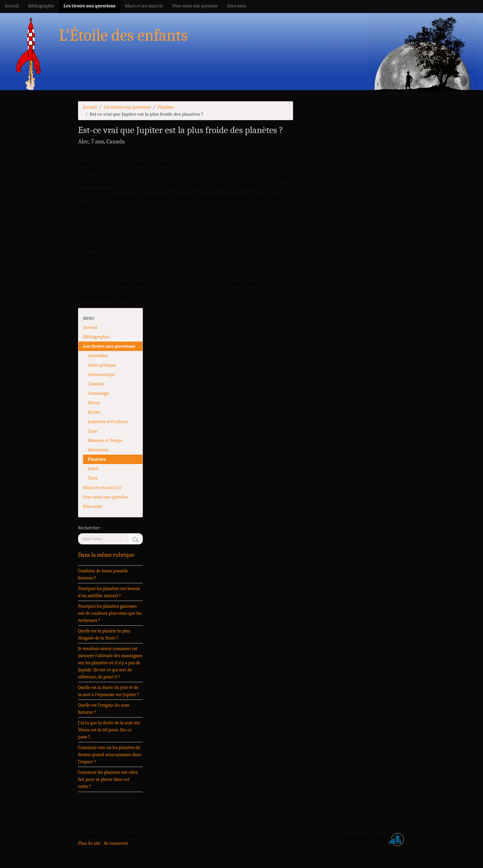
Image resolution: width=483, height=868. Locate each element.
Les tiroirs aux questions (127, 107)
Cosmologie (99, 393)
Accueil (90, 107)
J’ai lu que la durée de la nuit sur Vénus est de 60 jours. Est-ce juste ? (109, 730)
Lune (93, 431)
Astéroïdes (98, 356)
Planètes (166, 107)
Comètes (96, 384)
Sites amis (93, 506)
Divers (94, 403)
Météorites (98, 450)
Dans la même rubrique (106, 555)
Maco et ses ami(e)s (102, 488)
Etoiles (94, 412)
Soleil (93, 469)
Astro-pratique (102, 365)
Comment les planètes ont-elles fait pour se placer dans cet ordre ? (108, 779)
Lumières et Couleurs (108, 422)
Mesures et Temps (105, 440)
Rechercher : (90, 528)
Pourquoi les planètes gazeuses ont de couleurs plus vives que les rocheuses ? (110, 613)
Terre (93, 478)
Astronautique (101, 375)
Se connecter (116, 843)
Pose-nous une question (106, 497)
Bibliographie (96, 337)
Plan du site (89, 843)
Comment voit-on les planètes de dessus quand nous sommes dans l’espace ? (110, 755)
